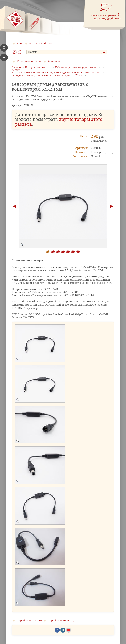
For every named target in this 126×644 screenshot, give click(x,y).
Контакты (55, 61)
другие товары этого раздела (59, 122)
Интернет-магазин (29, 61)
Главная (16, 67)
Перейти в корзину (61, 621)
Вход (20, 43)
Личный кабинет (41, 43)
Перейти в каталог (29, 621)
